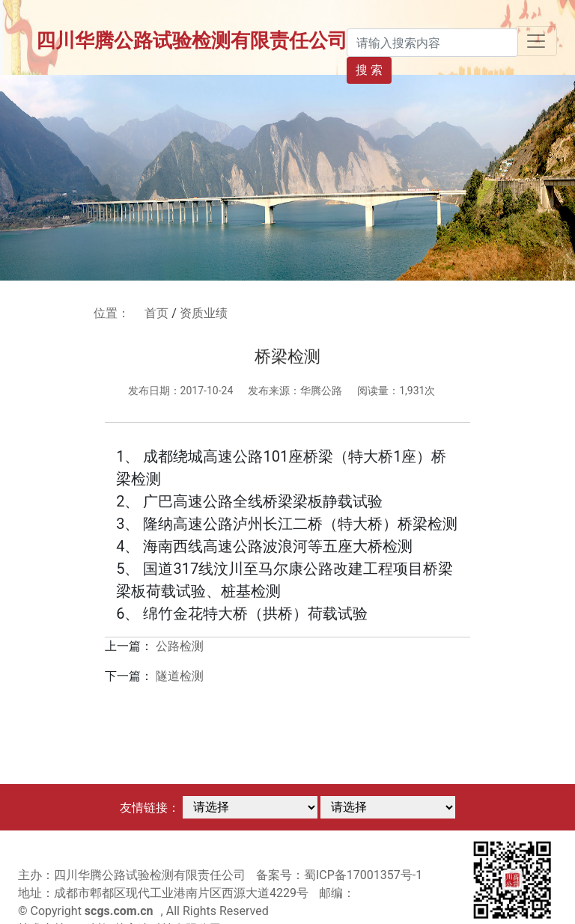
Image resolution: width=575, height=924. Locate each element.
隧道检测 (180, 676)
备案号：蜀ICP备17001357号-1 (339, 875)
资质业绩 (204, 313)
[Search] (432, 43)
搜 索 (369, 70)
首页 (156, 313)
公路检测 (180, 646)
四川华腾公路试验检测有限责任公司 (192, 40)
